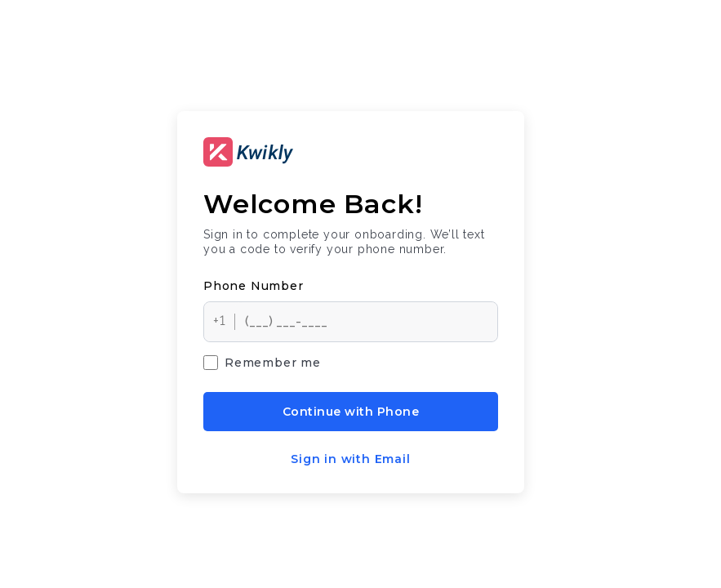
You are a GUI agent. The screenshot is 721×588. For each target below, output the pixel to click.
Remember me (262, 363)
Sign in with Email (350, 459)
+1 (220, 321)
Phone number (254, 286)
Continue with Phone (351, 412)
